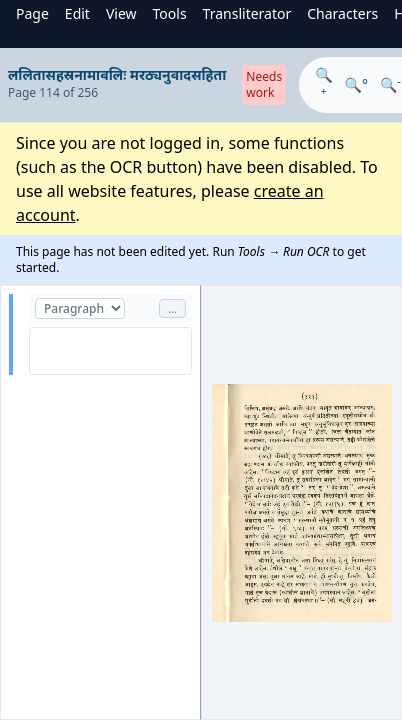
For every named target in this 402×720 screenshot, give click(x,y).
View (121, 13)
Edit (77, 13)
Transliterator (247, 13)
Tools (170, 13)
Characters (342, 13)
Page (32, 13)
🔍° (356, 84)
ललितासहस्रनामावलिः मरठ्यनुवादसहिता (117, 74)
